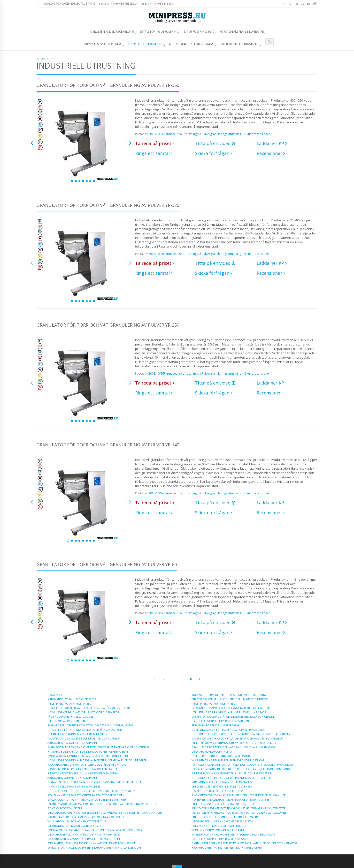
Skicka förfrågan (213, 153)
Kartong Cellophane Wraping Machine (74, 787)
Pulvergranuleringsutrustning (221, 134)
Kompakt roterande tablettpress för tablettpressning (229, 695)
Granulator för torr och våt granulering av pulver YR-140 (108, 445)
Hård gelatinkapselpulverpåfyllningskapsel (221, 839)
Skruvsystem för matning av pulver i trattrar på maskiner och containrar (99, 747)
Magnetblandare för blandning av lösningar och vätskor (88, 817)
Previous (32, 142)
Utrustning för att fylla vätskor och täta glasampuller (86, 730)
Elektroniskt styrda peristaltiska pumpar (75, 826)
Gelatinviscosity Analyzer (65, 808)
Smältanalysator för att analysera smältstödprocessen (86, 795)
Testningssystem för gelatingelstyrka (217, 791)
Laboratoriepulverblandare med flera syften (222, 821)
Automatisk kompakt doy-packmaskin (72, 778)
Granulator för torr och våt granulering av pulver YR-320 (108, 205)
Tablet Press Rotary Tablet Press (69, 704)
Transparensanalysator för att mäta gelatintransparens (230, 800)
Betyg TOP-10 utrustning (159, 32)
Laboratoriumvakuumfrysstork (213, 752)
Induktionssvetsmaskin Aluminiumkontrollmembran (84, 773)
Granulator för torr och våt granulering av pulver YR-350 (108, 85)
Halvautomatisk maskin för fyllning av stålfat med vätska (87, 765)
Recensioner (271, 153)
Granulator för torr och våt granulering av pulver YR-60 (107, 565)
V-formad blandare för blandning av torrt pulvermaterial (88, 752)
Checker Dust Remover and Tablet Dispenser (222, 787)
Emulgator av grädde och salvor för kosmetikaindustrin (88, 756)
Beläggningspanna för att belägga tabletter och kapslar (231, 708)
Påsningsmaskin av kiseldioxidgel (70, 717)
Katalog (42, 59)
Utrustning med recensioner (112, 32)
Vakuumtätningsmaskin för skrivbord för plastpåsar (228, 760)
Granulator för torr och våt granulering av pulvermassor (234, 747)
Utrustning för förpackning (192, 44)
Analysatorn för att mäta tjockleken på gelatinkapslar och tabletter (239, 808)
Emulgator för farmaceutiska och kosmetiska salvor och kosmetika (95, 830)
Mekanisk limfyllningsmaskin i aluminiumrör (78, 734)
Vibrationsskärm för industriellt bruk (218, 830)
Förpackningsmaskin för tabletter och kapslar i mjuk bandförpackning (241, 769)
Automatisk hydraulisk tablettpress (72, 699)
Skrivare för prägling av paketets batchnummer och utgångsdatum (94, 848)
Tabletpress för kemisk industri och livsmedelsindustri (230, 699)
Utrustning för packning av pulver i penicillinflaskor (229, 712)
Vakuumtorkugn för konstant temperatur (77, 821)
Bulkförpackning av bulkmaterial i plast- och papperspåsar (232, 773)
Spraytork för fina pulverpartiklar (215, 725)
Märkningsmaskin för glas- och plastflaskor (223, 782)
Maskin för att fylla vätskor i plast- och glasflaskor (83, 712)
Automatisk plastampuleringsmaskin (72, 743)
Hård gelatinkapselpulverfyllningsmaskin (220, 721)
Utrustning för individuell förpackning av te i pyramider (231, 778)
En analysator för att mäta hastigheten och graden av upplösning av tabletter (102, 804)
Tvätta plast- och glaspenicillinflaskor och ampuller (84, 739)
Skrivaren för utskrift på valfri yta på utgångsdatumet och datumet (94, 782)
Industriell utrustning (146, 44)
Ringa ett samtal (154, 153)
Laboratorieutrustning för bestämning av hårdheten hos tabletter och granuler (105, 813)
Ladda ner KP (272, 143)
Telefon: (156, 4)
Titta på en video (215, 143)
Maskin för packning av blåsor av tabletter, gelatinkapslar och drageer (97, 760)
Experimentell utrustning (240, 44)
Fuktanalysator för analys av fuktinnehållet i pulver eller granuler (239, 795)
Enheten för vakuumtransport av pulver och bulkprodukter (234, 743)
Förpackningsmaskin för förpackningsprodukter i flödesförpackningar (242, 765)
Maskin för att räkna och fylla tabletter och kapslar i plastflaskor (238, 739)
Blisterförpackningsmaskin (66, 721)
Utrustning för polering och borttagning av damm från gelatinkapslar (242, 734)
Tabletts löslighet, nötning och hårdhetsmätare (225, 817)
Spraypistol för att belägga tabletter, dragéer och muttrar (89, 708)
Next (130, 142)
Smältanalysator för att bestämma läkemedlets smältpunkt (88, 800)
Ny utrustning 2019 (199, 32)
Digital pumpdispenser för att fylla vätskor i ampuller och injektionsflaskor (245, 843)
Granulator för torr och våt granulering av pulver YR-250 (108, 325)
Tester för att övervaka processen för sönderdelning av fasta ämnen (240, 813)
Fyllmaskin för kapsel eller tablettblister (219, 826)
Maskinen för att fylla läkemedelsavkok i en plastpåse (84, 769)
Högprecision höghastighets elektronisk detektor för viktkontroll (95, 791)
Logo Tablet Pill (58, 695)
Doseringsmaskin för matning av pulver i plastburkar (229, 730)
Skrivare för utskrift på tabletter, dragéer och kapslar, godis (90, 725)
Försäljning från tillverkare (242, 32)
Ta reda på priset (155, 143)
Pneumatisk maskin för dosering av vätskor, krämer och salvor (92, 843)
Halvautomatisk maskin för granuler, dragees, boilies (85, 839)
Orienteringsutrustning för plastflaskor (221, 756)
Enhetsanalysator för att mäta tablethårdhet (223, 804)
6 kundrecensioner (257, 134)
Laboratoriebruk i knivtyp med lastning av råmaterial (84, 835)
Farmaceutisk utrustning (103, 44)
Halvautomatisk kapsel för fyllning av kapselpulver (227, 848)
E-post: (118, 4)
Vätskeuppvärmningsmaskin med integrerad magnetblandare (233, 835)
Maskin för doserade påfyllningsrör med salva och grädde (233, 717)
